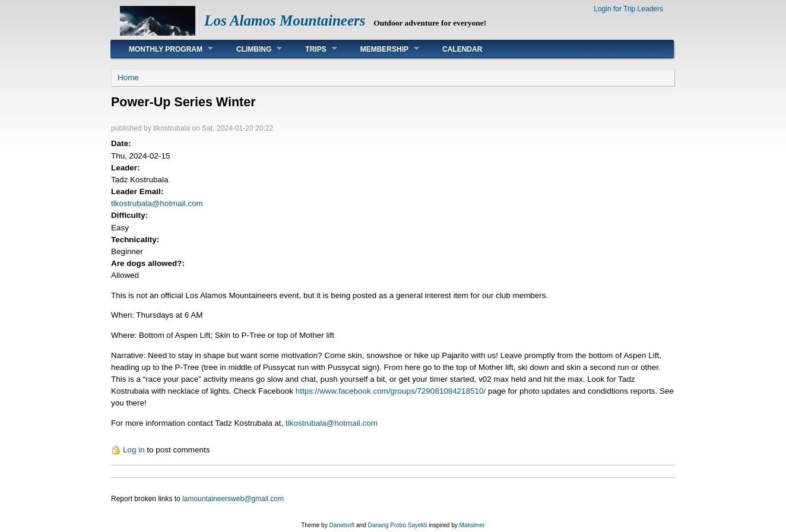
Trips (312, 49)
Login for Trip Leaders (628, 9)
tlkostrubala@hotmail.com (157, 203)
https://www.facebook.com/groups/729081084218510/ (391, 391)
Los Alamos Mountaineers (285, 20)
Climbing (250, 49)
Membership (381, 49)
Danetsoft (342, 525)
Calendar (462, 49)
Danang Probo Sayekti (397, 525)
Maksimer (472, 525)
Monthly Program (162, 49)
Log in (134, 450)
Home (128, 77)
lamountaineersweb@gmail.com (233, 499)
